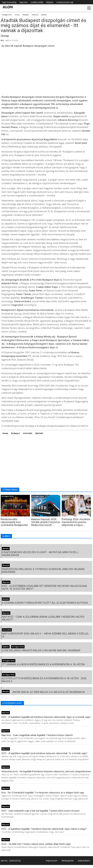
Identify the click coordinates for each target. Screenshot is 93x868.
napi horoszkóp (9, 2)
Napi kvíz (24, 2)
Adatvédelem (84, 861)
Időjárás (50, 2)
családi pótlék (37, 2)
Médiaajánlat (68, 861)
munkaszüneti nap (65, 2)
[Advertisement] (46, 71)
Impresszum (52, 861)
